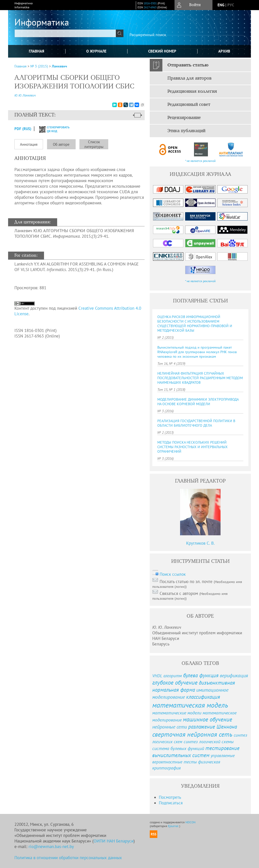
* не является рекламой (200, 161)
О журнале (96, 51)
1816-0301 (150, 3)
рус (231, 5)
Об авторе (61, 144)
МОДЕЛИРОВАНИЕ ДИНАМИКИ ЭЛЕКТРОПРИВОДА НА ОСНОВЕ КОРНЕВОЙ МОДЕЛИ (198, 402)
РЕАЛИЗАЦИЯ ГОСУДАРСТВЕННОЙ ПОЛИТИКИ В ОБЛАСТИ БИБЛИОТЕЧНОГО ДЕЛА (196, 423)
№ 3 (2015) (39, 66)
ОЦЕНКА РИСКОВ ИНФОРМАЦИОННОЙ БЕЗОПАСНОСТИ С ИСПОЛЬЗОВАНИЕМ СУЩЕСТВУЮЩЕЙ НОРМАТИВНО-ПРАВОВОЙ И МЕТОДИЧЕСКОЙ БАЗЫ (195, 324)
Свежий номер (162, 51)
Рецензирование (184, 118)
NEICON (190, 822)
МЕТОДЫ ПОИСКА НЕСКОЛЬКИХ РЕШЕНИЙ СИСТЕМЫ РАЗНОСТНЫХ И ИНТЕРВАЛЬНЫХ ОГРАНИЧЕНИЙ (192, 447)
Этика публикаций (186, 131)
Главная (37, 51)
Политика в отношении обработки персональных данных (68, 858)
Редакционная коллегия (192, 91)
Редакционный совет (189, 105)
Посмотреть (170, 797)
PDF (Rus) (23, 129)
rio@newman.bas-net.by (51, 847)
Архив (224, 51)
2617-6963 (150, 7)
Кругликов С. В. (200, 543)
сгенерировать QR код (51, 129)
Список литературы (94, 144)
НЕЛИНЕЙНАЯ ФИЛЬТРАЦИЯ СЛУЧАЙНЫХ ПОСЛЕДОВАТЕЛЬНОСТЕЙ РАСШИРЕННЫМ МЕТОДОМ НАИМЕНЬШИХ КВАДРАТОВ (200, 378)
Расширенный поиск (148, 35)
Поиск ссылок (173, 574)
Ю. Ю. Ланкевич (25, 95)
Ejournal (174, 826)
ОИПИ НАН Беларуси (114, 841)
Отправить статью (188, 65)
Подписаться (171, 803)
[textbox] (65, 33)
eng (221, 5)
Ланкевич (59, 66)
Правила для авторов (189, 78)
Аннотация (29, 144)
